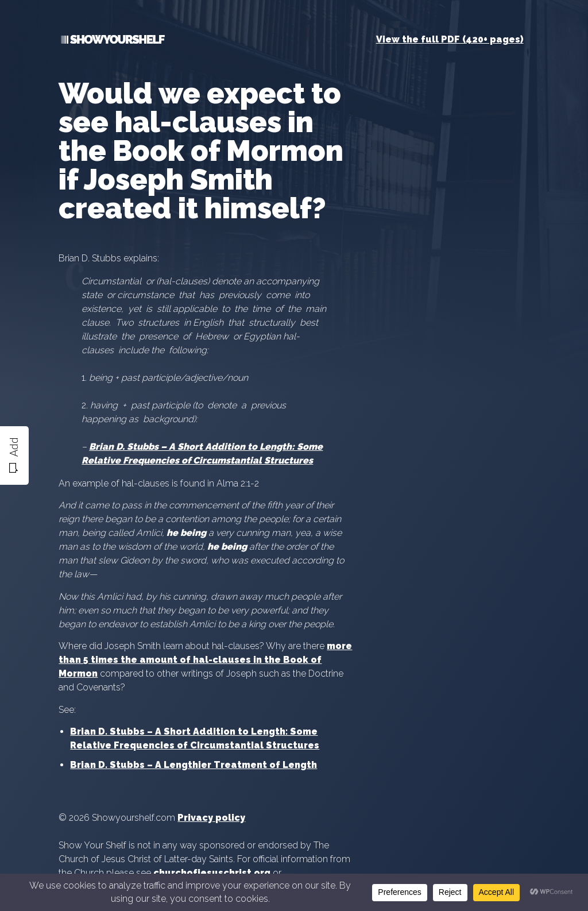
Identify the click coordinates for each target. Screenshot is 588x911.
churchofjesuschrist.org (212, 873)
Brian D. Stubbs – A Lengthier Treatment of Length (194, 765)
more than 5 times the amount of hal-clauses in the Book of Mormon (205, 660)
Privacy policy (211, 818)
